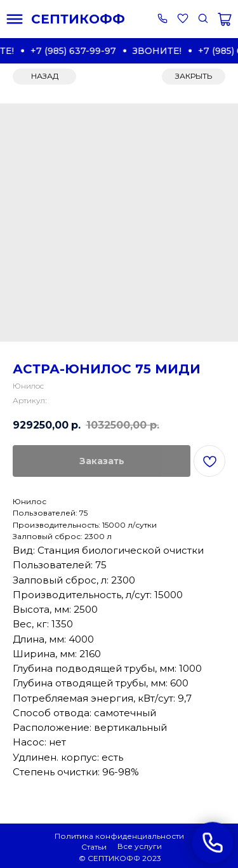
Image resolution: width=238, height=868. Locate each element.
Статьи (94, 847)
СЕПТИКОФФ (78, 19)
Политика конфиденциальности (119, 836)
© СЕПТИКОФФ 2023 (120, 858)
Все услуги (140, 846)
